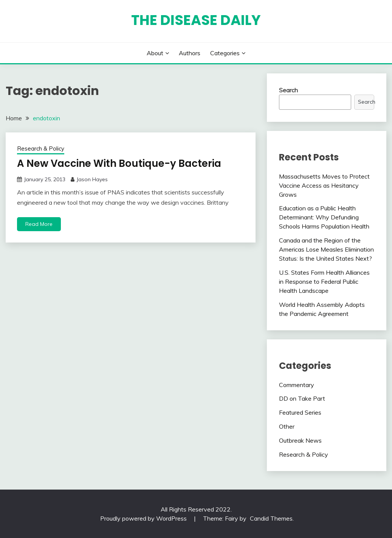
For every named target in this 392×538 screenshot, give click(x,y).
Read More (39, 224)
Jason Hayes (92, 179)
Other (287, 426)
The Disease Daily (196, 20)
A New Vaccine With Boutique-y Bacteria (119, 163)
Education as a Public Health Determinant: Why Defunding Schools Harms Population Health (324, 217)
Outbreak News (300, 440)
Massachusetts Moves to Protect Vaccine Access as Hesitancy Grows (324, 185)
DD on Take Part (302, 398)
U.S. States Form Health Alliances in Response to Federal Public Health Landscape (324, 281)
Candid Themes (271, 518)
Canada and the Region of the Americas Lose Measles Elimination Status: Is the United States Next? (326, 249)
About (155, 53)
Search (288, 90)
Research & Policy (41, 148)
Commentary (297, 385)
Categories (225, 53)
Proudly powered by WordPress (144, 518)
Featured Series (300, 412)
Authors (190, 53)
